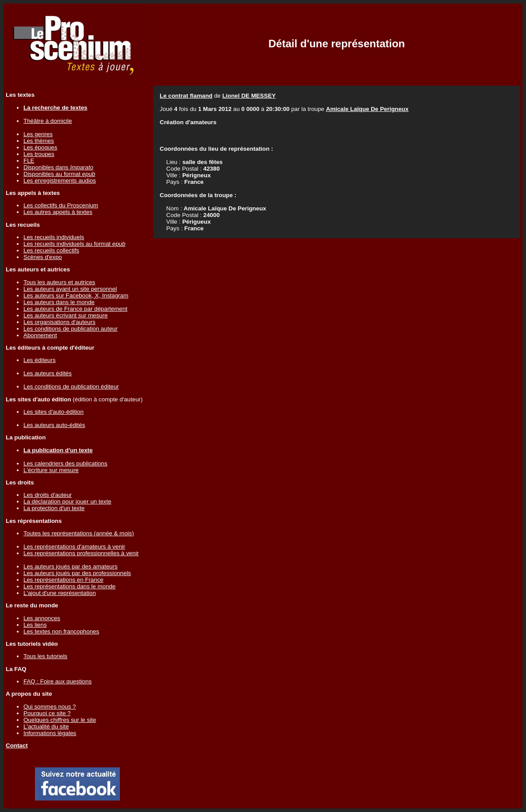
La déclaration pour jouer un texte (67, 501)
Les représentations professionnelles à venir (81, 553)
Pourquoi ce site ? (47, 713)
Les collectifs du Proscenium (61, 205)
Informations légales (50, 733)
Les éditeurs (40, 360)
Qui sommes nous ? (50, 707)
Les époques (40, 147)
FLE (29, 161)
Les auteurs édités (48, 373)
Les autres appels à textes (58, 212)
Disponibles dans (58, 167)
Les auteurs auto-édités (54, 425)
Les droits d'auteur (48, 495)
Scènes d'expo (43, 257)
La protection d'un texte (54, 508)
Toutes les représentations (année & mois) (79, 533)
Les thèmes (39, 141)
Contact (17, 745)
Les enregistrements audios (60, 181)
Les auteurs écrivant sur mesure (65, 315)
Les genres (38, 134)
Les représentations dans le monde (69, 586)
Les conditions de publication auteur (71, 329)
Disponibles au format (59, 174)
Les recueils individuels (54, 237)
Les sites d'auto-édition (54, 412)
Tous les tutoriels (45, 656)
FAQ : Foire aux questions (58, 681)
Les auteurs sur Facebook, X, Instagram (76, 295)
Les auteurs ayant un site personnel (70, 289)
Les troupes (39, 154)
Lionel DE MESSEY (249, 96)
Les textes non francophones (61, 631)
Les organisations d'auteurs (60, 322)
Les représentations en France (63, 580)
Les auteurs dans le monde (59, 302)
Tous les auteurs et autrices (59, 282)
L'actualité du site (46, 726)
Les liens (35, 625)
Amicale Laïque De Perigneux (367, 109)
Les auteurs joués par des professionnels (77, 573)
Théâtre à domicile (48, 121)
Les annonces (42, 618)
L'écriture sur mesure (51, 470)
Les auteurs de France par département (75, 309)
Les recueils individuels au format (74, 244)
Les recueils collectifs (51, 250)
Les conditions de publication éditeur (71, 387)
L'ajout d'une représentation (60, 593)
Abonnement (40, 335)
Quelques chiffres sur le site (60, 720)
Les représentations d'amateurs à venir (74, 547)
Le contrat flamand (186, 96)
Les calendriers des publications (65, 463)
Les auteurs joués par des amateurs (71, 566)
